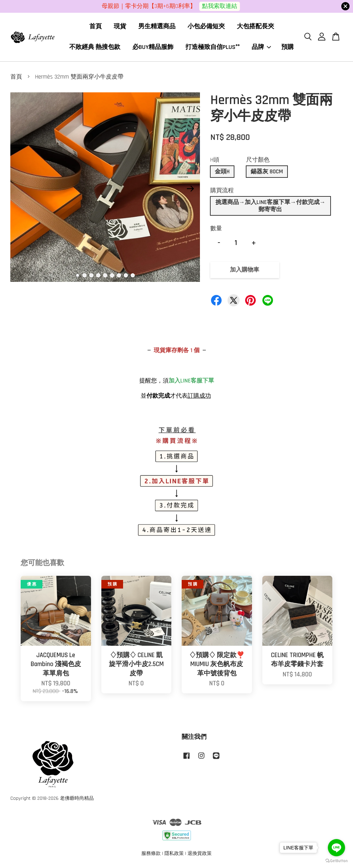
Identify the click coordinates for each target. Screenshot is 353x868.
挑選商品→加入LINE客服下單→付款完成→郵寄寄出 (270, 206)
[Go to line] (336, 848)
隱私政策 (174, 854)
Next (191, 189)
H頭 (215, 160)
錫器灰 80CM (267, 172)
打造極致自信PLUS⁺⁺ (213, 47)
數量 (216, 228)
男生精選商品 (157, 26)
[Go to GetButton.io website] (336, 861)
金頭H (222, 172)
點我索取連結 (220, 6)
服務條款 (151, 854)
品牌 (261, 47)
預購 (288, 47)
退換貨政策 (200, 854)
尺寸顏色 (258, 160)
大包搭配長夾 (255, 26)
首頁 (95, 26)
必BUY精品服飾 (153, 47)
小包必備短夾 (206, 26)
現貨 (120, 26)
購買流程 (222, 191)
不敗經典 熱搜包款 (95, 47)
